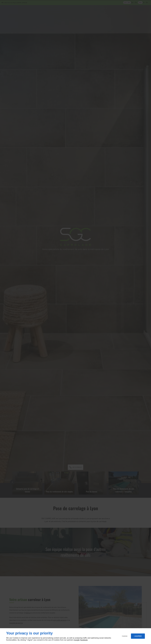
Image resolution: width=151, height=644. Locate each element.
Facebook (84, 640)
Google (77, 640)
